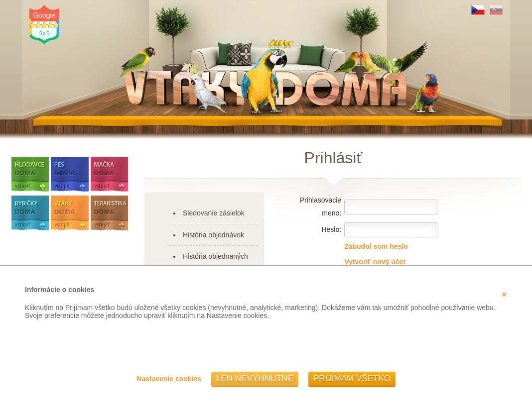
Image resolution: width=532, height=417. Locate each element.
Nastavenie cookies (169, 379)
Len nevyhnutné (255, 378)
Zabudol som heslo (376, 246)
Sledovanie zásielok (214, 213)
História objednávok (213, 235)
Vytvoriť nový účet (375, 262)
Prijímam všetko (352, 378)
